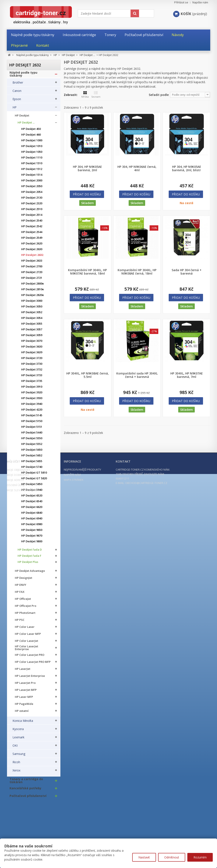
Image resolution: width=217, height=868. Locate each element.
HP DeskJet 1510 (32, 165)
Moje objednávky (19, 838)
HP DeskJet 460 (31, 137)
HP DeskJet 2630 (32, 251)
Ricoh (16, 764)
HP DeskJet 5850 (32, 486)
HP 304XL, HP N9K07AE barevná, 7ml (187, 375)
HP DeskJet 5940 (32, 492)
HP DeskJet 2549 (32, 240)
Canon (17, 93)
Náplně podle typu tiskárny (23, 76)
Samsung (19, 756)
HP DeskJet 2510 (32, 211)
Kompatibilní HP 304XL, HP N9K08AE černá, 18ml (137, 272)
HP (15, 109)
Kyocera (18, 731)
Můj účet (13, 830)
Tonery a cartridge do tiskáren (26, 783)
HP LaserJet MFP (26, 692)
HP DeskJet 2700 (32, 269)
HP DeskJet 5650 (32, 452)
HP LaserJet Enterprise (30, 678)
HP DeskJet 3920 (32, 395)
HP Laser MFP (24, 699)
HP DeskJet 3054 (32, 320)
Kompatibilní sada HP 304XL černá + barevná (137, 375)
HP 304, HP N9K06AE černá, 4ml (137, 168)
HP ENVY (21, 587)
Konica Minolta (23, 723)
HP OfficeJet (23, 601)
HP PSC (20, 622)
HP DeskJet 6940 (32, 521)
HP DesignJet (24, 580)
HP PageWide (24, 706)
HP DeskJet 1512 (32, 171)
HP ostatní (22, 713)
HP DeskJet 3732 (32, 372)
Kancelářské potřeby (25, 790)
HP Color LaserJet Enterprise (26, 650)
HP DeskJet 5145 (32, 417)
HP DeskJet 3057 (32, 332)
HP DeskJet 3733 (32, 377)
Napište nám (200, 2)
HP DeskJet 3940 (32, 406)
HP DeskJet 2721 (32, 280)
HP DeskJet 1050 (32, 154)
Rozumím (200, 857)
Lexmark (18, 739)
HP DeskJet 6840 (32, 515)
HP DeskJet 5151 (32, 429)
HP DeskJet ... (26, 125)
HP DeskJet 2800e (33, 286)
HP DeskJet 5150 (32, 423)
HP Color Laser (25, 629)
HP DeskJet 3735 (32, 383)
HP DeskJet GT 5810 (34, 475)
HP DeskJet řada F (29, 558)
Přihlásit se (181, 2)
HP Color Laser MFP (28, 636)
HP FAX (20, 594)
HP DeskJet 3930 (32, 400)
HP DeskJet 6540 (32, 503)
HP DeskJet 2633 (32, 263)
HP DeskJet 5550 (32, 440)
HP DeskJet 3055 (32, 326)
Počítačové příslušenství (28, 798)
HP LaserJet (23, 671)
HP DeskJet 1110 (32, 160)
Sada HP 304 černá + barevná (187, 272)
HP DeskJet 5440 (32, 435)
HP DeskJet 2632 (32, 257)
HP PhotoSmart (25, 615)
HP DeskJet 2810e (33, 291)
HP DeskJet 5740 (32, 469)
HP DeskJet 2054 (32, 194)
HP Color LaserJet (26, 643)
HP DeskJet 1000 (32, 142)
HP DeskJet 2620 (32, 246)
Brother (18, 85)
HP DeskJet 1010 (32, 148)
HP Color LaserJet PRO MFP (33, 664)
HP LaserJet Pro (25, 685)
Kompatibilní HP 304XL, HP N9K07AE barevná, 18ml (87, 272)
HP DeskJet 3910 (32, 389)
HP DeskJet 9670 (32, 538)
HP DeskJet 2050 (32, 188)
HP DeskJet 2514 (32, 217)
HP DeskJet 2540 (32, 223)
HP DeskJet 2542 (32, 228)
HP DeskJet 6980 (32, 526)
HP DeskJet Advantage (30, 573)
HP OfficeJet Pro (26, 608)
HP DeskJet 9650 (32, 532)
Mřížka (85, 95)
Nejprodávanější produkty (82, 838)
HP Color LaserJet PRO (30, 657)
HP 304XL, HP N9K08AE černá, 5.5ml (88, 375)
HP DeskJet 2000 (32, 183)
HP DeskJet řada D (30, 552)
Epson (17, 101)
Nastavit (144, 857)
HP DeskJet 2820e (33, 297)
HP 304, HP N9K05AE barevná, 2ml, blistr (187, 168)
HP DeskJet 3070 (32, 343)
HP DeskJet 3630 (32, 349)
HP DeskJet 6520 (32, 498)
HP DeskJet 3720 (32, 360)
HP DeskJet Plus (28, 564)
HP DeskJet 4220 (32, 412)
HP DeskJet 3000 (32, 303)
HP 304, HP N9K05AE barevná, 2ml (87, 168)
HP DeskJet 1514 (32, 177)
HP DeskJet (22, 118)
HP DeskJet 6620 (32, 509)
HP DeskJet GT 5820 (34, 480)
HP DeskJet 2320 (32, 205)
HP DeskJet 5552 (32, 446)
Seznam (96, 95)
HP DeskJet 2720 (32, 274)
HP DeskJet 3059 (32, 337)
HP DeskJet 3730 (32, 366)
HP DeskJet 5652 (32, 458)
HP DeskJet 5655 (32, 463)
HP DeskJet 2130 (32, 200)
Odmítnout (172, 857)
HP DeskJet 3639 (32, 354)
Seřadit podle (159, 95)
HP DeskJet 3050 (32, 309)
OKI (15, 748)
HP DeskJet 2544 (32, 234)
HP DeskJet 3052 (32, 314)
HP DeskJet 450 (31, 131)
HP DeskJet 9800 (32, 543)
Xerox (16, 773)
